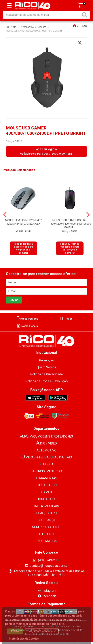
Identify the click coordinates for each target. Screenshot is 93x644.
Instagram (47, 591)
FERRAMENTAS (47, 478)
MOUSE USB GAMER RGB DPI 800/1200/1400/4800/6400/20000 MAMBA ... (71, 224)
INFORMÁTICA (47, 541)
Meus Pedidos (27, 319)
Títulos (66, 319)
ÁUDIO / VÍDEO (46, 443)
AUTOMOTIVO (46, 450)
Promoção (46, 360)
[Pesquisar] (85, 15)
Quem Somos (46, 367)
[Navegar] (5, 215)
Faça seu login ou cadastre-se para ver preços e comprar (46, 151)
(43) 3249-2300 (46, 560)
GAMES (47, 492)
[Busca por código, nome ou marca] (42, 15)
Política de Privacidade (47, 374)
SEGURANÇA (47, 520)
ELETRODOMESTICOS (47, 471)
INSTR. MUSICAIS (47, 506)
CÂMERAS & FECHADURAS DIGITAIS (47, 457)
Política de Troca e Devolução (46, 381)
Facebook (47, 596)
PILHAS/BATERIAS (46, 513)
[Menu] (9, 6)
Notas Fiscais (27, 326)
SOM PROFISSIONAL (47, 527)
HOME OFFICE (46, 499)
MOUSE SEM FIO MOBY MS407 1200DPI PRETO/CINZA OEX (23, 222)
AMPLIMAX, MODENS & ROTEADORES (46, 436)
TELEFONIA (47, 534)
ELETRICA (47, 464)
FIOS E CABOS (47, 485)
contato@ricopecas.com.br (46, 566)
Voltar (80, 26)
